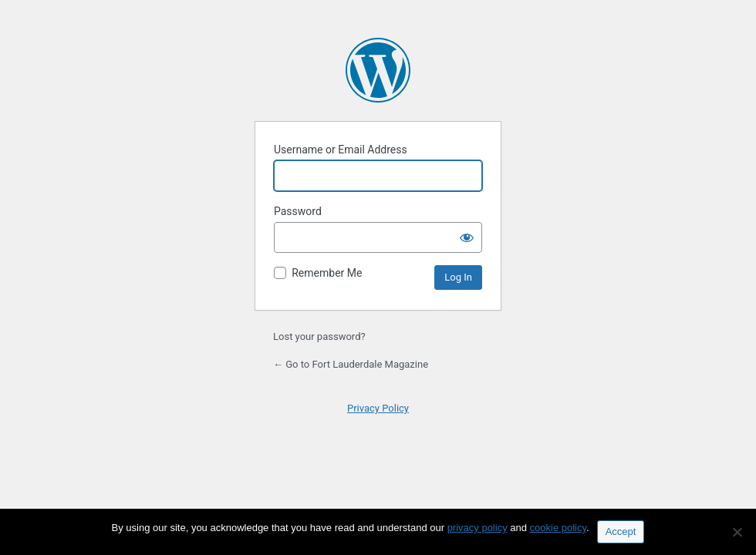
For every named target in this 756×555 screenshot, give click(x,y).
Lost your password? (319, 336)
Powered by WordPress (378, 70)
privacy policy (478, 528)
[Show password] (467, 237)
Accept (621, 531)
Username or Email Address (341, 150)
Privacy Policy (378, 408)
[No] (737, 532)
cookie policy (558, 528)
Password (298, 211)
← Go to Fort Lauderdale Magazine (351, 364)
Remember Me (327, 273)
